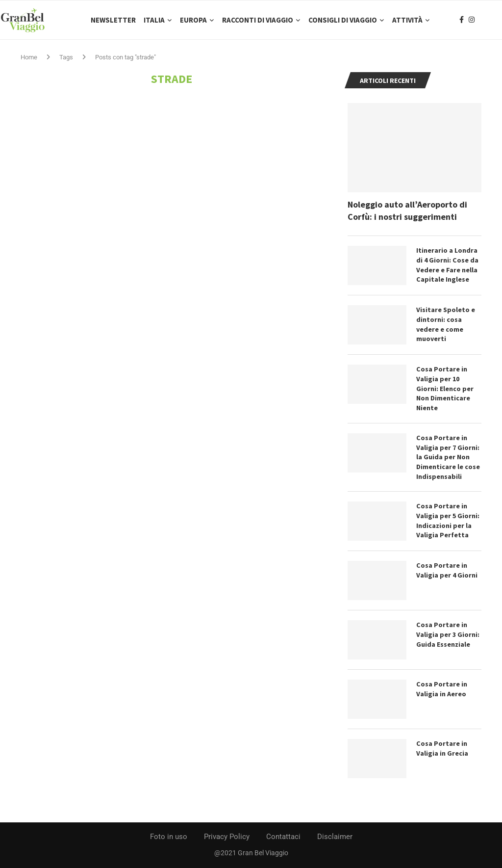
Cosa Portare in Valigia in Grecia (442, 749)
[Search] (497, 20)
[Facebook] (462, 20)
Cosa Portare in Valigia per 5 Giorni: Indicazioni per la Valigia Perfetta (448, 521)
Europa (193, 20)
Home (29, 58)
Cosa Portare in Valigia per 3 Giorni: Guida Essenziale (448, 635)
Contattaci (283, 837)
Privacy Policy (227, 837)
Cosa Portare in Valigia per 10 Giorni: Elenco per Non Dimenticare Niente (445, 389)
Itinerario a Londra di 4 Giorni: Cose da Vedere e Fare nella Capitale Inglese (447, 266)
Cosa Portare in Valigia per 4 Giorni (447, 571)
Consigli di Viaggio (343, 20)
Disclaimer (335, 837)
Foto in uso (169, 837)
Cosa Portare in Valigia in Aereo (441, 689)
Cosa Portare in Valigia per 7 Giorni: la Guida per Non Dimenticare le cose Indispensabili (448, 457)
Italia (154, 20)
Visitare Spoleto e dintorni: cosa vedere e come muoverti (446, 325)
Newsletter (113, 20)
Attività (407, 20)
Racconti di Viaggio (258, 20)
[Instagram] (472, 20)
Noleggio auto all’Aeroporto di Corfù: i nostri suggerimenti (407, 211)
